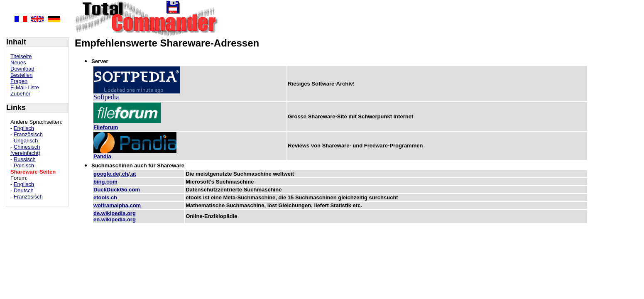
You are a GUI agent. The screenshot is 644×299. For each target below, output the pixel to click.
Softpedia (106, 97)
